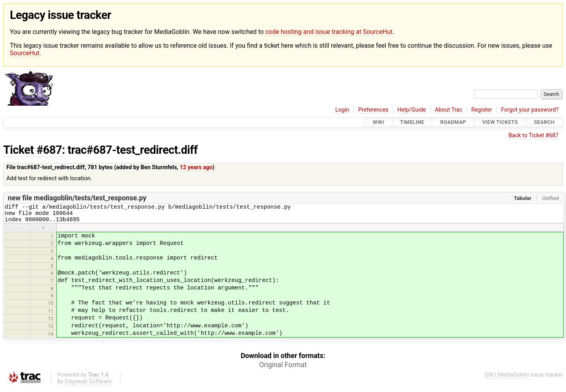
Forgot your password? (530, 110)
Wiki (378, 122)
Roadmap (453, 122)
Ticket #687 (33, 150)
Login (342, 110)
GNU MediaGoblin (507, 378)
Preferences (373, 110)
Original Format (283, 368)
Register (482, 110)
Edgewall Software (88, 385)
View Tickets (500, 122)
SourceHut (25, 53)
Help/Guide (412, 110)
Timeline (412, 122)
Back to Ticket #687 (533, 135)
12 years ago (196, 167)
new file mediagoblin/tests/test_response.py (77, 198)
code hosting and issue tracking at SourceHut (329, 32)
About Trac (449, 110)
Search (544, 122)
